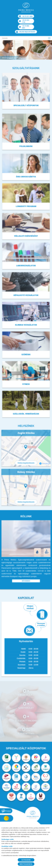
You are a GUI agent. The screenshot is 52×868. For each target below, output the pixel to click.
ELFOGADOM (26, 860)
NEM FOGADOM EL (26, 864)
